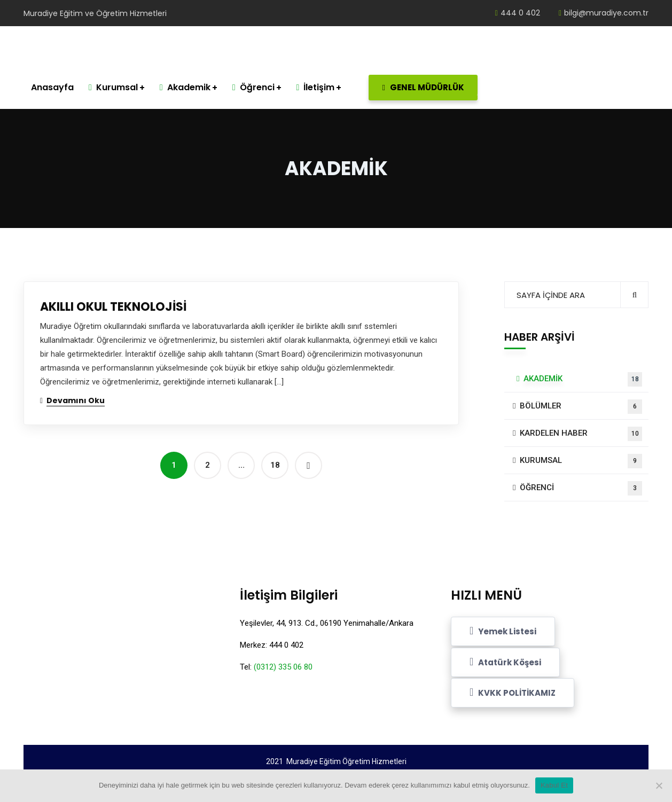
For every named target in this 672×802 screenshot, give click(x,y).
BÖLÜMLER (581, 407)
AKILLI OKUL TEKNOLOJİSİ (113, 307)
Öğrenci (253, 87)
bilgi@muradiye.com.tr (604, 13)
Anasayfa (52, 87)
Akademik (185, 87)
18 (275, 465)
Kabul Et (554, 785)
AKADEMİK (583, 379)
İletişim (316, 87)
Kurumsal (113, 87)
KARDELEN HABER (581, 434)
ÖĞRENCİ (581, 488)
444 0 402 (518, 13)
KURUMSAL (581, 461)
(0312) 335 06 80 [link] (283, 667)
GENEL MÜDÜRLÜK (429, 88)
